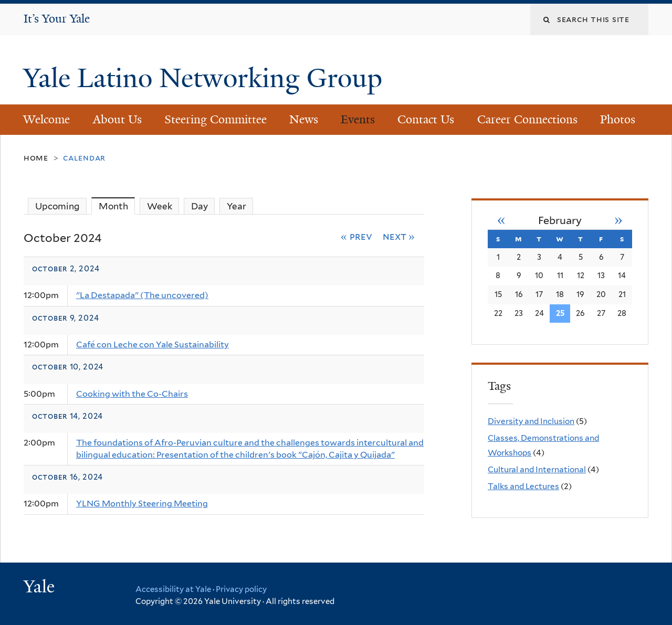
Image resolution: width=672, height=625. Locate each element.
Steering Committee (216, 119)
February (560, 220)
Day (199, 206)
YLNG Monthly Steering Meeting (142, 504)
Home (36, 158)
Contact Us (426, 119)
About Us (117, 119)
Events (358, 119)
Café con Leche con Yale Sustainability (153, 345)
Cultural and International (537, 469)
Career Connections (527, 119)
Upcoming (57, 206)
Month (117, 206)
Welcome (46, 119)
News (304, 119)
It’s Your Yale (57, 19)
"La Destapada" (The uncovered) (142, 295)
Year (237, 206)
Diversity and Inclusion (531, 421)
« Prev (356, 236)
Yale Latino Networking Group (206, 78)
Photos (618, 119)
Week (160, 206)
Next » (399, 236)
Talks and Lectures (523, 486)
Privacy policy (241, 589)
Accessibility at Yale (173, 589)
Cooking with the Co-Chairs (132, 394)
